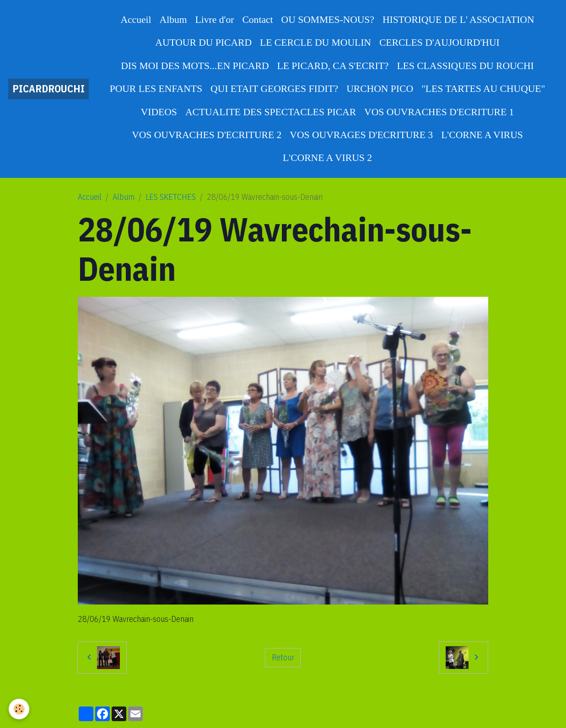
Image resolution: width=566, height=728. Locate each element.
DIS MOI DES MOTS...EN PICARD (195, 66)
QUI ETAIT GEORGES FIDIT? (274, 89)
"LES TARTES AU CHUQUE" (483, 89)
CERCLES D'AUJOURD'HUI (439, 43)
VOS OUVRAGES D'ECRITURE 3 (361, 135)
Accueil (136, 20)
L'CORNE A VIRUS (482, 135)
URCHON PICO (380, 89)
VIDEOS (159, 112)
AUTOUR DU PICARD (203, 43)
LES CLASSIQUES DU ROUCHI (465, 66)
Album (173, 20)
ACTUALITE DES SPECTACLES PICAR (271, 112)
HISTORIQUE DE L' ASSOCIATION (458, 20)
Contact (257, 20)
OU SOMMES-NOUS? (328, 20)
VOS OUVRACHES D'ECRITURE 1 (439, 112)
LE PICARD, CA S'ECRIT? (333, 66)
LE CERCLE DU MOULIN (315, 43)
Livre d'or (215, 20)
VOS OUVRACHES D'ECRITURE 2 (207, 135)
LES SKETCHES (171, 197)
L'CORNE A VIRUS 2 (327, 158)
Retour (283, 657)
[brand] (49, 89)
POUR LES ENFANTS (156, 89)
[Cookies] (19, 709)
